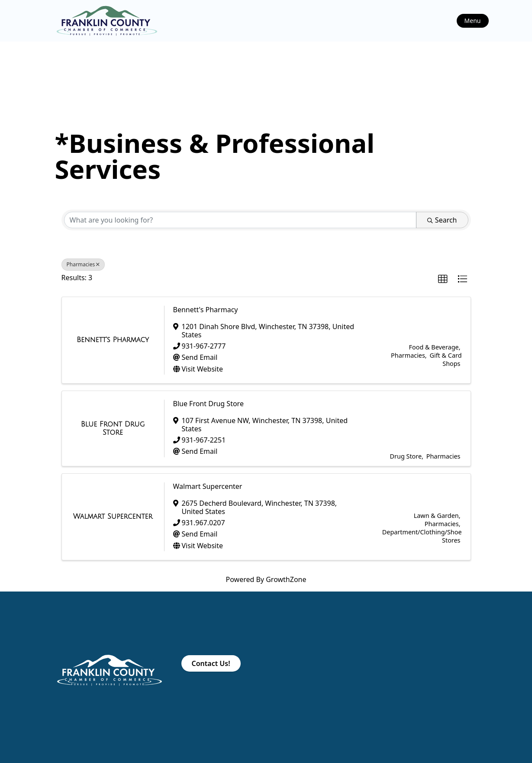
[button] (443, 279)
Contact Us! (211, 663)
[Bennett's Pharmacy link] (113, 340)
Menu (473, 21)
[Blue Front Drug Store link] (113, 428)
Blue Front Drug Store (208, 404)
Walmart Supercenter (208, 486)
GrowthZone (286, 579)
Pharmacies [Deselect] (83, 264)
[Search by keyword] (240, 220)
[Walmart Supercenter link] (113, 517)
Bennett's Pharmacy (206, 310)
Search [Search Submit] (442, 220)
